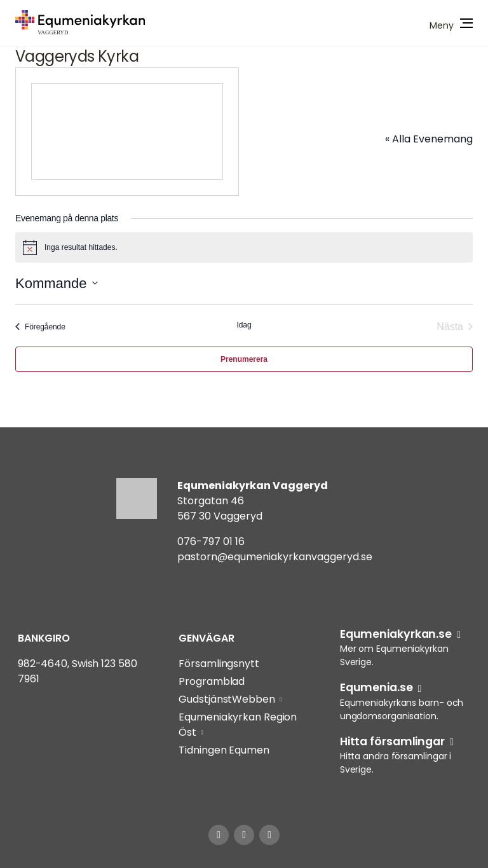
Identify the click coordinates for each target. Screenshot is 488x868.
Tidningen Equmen (224, 750)
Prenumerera (244, 359)
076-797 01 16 (211, 541)
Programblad (212, 681)
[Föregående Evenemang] (40, 327)
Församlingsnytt (219, 664)
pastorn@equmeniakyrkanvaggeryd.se (275, 557)
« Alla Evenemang (429, 139)
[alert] (244, 247)
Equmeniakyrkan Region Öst (238, 725)
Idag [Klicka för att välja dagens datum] (244, 325)
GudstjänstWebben (227, 699)
